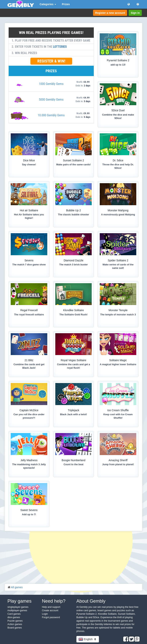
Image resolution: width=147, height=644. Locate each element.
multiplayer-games (17, 610)
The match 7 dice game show (29, 265)
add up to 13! (118, 65)
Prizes (66, 4)
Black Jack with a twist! (74, 414)
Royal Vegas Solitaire (73, 360)
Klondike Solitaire (73, 310)
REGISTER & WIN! (51, 61)
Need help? (54, 601)
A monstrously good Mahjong (118, 215)
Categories (48, 4)
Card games (14, 614)
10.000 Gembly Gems (51, 115)
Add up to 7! (29, 514)
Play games (19, 601)
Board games (15, 628)
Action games (15, 624)
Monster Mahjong (118, 210)
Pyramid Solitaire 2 (118, 60)
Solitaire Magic (118, 360)
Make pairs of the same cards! (73, 165)
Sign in (135, 13)
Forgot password (51, 617)
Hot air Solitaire (29, 210)
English (88, 639)
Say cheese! (29, 165)
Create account (50, 610)
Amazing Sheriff (118, 460)
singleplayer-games (18, 607)
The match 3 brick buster (73, 265)
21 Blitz (29, 360)
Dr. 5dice (118, 160)
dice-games (14, 617)
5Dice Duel (118, 110)
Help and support (51, 607)
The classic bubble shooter (73, 215)
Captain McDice (29, 410)
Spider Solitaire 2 (118, 260)
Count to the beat (73, 464)
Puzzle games (15, 621)
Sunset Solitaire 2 (73, 160)
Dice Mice (29, 160)
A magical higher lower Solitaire (118, 364)
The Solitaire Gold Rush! (74, 315)
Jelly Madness (29, 460)
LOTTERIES (60, 47)
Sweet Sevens (29, 510)
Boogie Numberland (73, 460)
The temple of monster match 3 (118, 315)
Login (45, 614)
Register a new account (110, 13)
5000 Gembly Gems (51, 99)
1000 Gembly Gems (51, 84)
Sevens (29, 260)
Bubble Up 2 (73, 210)
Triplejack (73, 410)
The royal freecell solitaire (29, 315)
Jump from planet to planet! (118, 464)
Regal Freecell (29, 310)
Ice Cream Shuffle (118, 410)
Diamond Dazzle (74, 260)
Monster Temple (118, 310)
